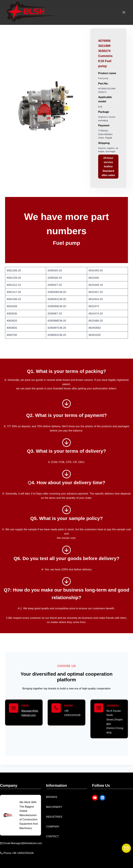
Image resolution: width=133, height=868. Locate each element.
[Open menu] (124, 12)
